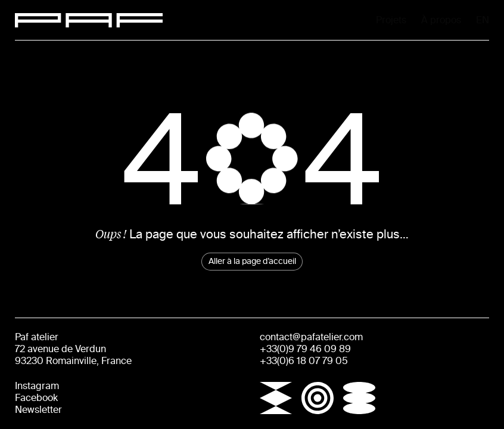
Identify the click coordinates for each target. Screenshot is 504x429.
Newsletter (38, 410)
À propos (390, 20)
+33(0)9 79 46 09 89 (305, 349)
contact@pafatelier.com (311, 337)
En (484, 21)
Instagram (37, 386)
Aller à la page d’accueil (252, 261)
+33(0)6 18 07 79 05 (304, 361)
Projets (289, 20)
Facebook (36, 398)
